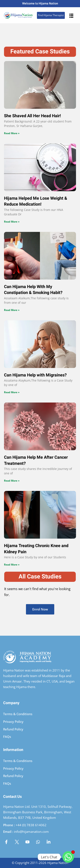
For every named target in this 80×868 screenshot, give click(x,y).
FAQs (7, 737)
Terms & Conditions (18, 714)
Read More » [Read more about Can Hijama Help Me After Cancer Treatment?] (12, 481)
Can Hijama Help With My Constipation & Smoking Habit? (33, 290)
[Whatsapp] (68, 857)
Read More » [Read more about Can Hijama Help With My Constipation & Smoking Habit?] (12, 310)
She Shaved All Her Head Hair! (32, 116)
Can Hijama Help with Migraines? (35, 375)
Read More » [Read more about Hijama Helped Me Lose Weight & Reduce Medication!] (12, 222)
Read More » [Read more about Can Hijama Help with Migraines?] (12, 392)
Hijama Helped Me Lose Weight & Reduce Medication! (36, 201)
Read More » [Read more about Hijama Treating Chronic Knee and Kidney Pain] (12, 565)
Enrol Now (40, 609)
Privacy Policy (13, 722)
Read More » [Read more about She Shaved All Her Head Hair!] (12, 133)
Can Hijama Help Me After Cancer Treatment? (36, 460)
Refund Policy (13, 729)
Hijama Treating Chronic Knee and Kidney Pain (36, 549)
